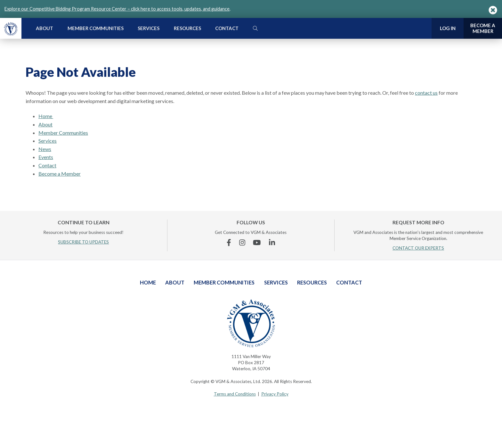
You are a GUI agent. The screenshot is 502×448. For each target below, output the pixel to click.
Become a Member (60, 174)
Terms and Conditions (235, 394)
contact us (426, 93)
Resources (187, 28)
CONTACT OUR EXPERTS (418, 248)
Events (46, 157)
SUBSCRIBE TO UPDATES (83, 242)
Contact (227, 28)
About (45, 28)
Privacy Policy (275, 394)
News (45, 149)
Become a (483, 28)
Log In (448, 28)
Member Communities (96, 28)
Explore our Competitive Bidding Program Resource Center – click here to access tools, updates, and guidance (117, 9)
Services (149, 28)
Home (46, 116)
